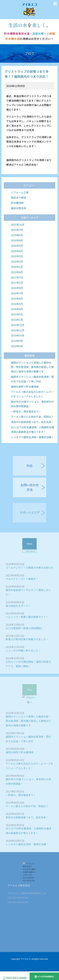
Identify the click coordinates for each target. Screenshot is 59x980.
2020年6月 (17, 250)
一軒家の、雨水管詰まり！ (26, 421)
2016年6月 (17, 308)
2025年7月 (17, 240)
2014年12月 (18, 335)
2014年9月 (17, 350)
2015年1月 (17, 329)
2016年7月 (17, 303)
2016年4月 (17, 319)
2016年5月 (17, 314)
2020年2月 (17, 271)
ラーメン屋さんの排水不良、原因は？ (32, 427)
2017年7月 (17, 287)
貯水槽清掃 (17, 213)
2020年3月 (17, 266)
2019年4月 (17, 282)
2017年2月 (17, 292)
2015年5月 (17, 324)
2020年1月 (17, 277)
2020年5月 (17, 255)
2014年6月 (17, 356)
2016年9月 (17, 298)
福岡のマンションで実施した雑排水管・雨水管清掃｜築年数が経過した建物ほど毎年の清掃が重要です (32, 377)
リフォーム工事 (20, 202)
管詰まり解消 (18, 207)
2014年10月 (18, 345)
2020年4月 (17, 261)
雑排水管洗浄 (18, 218)
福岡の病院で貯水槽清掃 (25, 396)
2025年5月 (17, 245)
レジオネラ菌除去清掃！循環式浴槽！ (32, 447)
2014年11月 (18, 340)
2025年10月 (18, 234)
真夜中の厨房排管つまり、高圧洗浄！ (32, 432)
